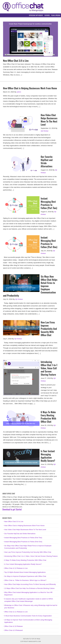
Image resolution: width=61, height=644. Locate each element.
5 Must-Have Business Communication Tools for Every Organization (28, 616)
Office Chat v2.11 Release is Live (16, 612)
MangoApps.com (35, 641)
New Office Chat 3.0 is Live (16, 61)
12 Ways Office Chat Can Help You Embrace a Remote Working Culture (29, 588)
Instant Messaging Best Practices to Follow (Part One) (49, 242)
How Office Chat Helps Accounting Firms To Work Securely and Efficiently (30, 584)
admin (19, 92)
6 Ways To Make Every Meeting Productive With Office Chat (48, 417)
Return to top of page (32, 639)
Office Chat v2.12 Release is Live (16, 568)
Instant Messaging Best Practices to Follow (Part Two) (49, 203)
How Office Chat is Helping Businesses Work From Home (30, 88)
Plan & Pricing (56, 15)
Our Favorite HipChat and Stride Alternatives (47, 161)
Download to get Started (12, 509)
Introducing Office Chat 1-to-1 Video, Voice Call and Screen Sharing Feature (49, 368)
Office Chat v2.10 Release (13, 626)
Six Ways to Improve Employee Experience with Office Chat (25, 576)
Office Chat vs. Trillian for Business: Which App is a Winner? (25, 580)
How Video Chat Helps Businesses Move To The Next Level (49, 120)
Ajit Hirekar (45, 131)
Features (47, 15)
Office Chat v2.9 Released (13, 630)
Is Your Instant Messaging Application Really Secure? (48, 456)
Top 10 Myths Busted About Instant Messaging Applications (25, 572)
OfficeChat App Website (36, 15)
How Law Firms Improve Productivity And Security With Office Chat (49, 329)
